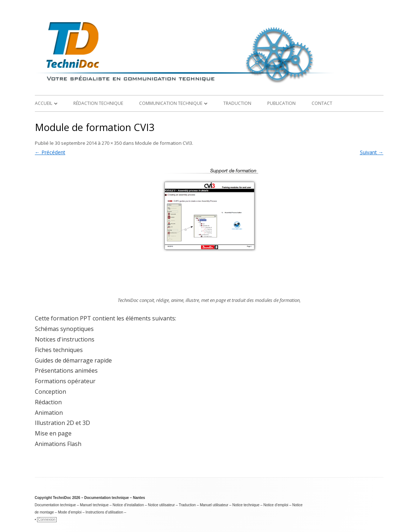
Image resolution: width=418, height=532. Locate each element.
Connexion (47, 519)
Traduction (237, 103)
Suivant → (372, 152)
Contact (322, 103)
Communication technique (171, 103)
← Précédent (50, 152)
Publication (281, 103)
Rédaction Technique (98, 103)
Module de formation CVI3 (164, 143)
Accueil (44, 103)
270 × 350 (112, 143)
